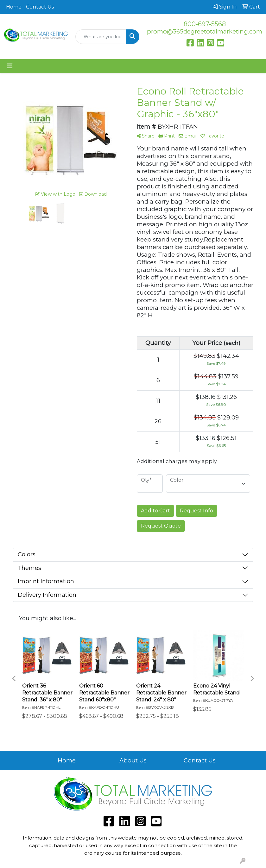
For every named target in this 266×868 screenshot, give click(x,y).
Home (14, 7)
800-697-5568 (205, 24)
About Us (133, 760)
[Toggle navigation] (10, 66)
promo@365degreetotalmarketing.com (205, 31)
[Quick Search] (101, 37)
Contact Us (40, 7)
